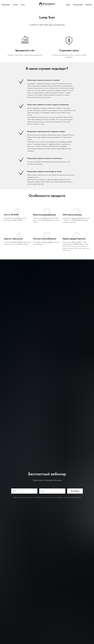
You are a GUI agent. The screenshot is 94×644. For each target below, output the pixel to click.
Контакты (89, 5)
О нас (23, 5)
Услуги (68, 5)
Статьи (15, 5)
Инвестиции (6, 5)
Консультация (78, 5)
